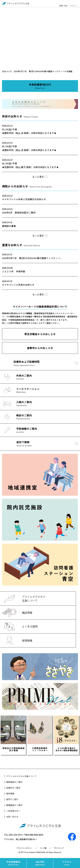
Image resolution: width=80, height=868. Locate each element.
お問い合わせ (12, 817)
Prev (13, 761)
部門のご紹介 (12, 799)
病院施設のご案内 (14, 782)
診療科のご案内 (13, 788)
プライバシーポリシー (24, 848)
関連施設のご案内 (14, 805)
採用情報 (10, 794)
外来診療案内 (13, 863)
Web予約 (40, 863)
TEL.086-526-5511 (13, 835)
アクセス (67, 863)
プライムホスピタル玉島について (21, 776)
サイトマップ (59, 848)
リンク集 (43, 848)
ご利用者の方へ (13, 811)
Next (67, 761)
